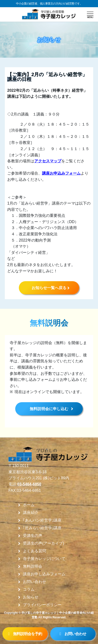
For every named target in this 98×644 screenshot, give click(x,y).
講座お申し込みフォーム (44, 574)
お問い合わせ (35, 582)
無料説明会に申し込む (49, 409)
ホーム (29, 505)
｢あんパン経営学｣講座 (42, 520)
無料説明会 (33, 566)
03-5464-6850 (29, 484)
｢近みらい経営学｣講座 (42, 528)
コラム (29, 589)
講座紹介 (31, 513)
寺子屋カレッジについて (44, 559)
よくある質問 (35, 551)
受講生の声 (33, 536)
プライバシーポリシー (42, 605)
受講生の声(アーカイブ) (44, 543)
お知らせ (31, 597)
